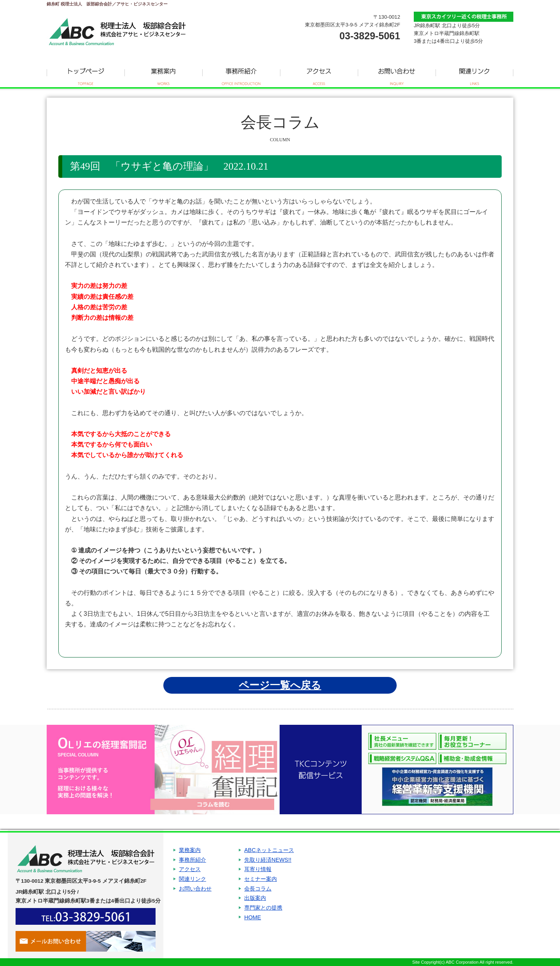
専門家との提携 (263, 918)
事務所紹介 (241, 74)
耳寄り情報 (258, 873)
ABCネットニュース (269, 851)
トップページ (86, 74)
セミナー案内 (261, 884)
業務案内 (163, 74)
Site (416, 962)
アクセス (319, 74)
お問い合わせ (397, 74)
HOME (253, 929)
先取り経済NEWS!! (268, 862)
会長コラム (258, 896)
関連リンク (474, 74)
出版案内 (255, 907)
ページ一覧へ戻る (280, 685)
